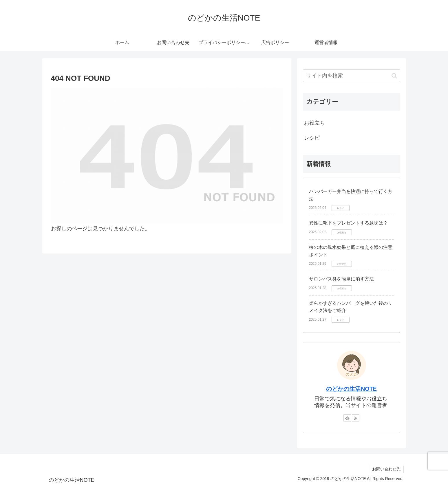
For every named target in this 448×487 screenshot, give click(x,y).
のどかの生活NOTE (351, 389)
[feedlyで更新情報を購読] (347, 418)
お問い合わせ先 (386, 469)
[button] (394, 76)
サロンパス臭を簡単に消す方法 (341, 279)
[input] (352, 76)
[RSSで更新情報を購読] (356, 418)
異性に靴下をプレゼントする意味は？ (348, 223)
